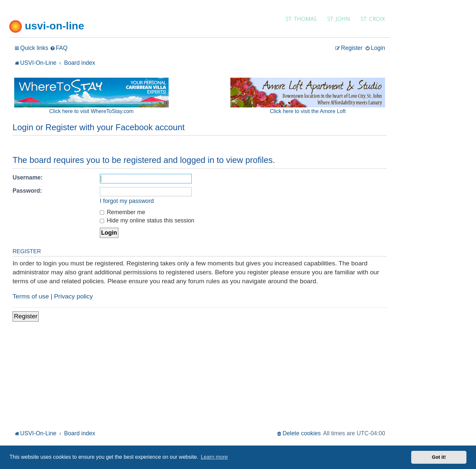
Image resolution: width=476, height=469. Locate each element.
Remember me (122, 212)
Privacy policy (74, 296)
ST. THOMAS (301, 19)
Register (26, 316)
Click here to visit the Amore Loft (308, 111)
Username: (28, 177)
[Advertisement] (200, 379)
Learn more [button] (214, 457)
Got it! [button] (439, 457)
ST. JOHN (339, 19)
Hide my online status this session (147, 220)
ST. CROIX (373, 19)
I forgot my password (127, 201)
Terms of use (31, 296)
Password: (27, 191)
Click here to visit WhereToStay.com (91, 111)
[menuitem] (59, 48)
